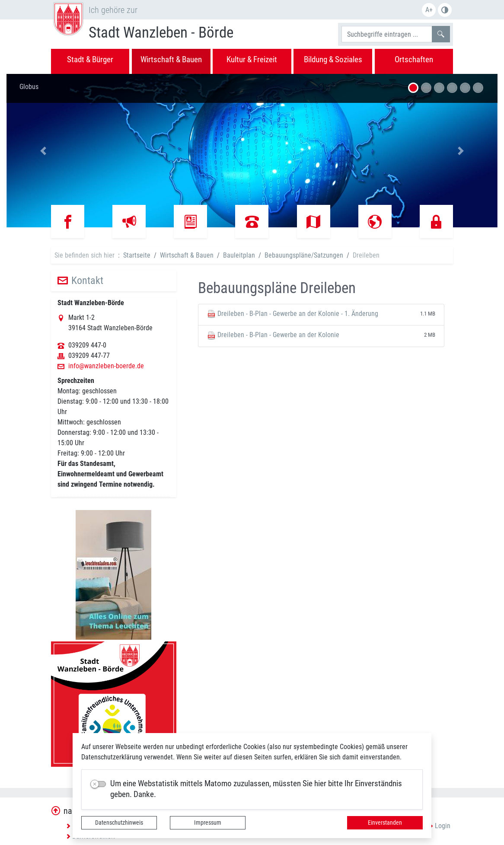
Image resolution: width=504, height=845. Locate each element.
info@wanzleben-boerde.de (106, 366)
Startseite (137, 255)
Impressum (208, 823)
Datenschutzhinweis (119, 823)
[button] (43, 151)
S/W (445, 10)
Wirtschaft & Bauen (187, 255)
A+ (429, 10)
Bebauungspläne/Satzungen (304, 255)
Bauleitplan (239, 255)
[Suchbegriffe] (387, 34)
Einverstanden (385, 823)
